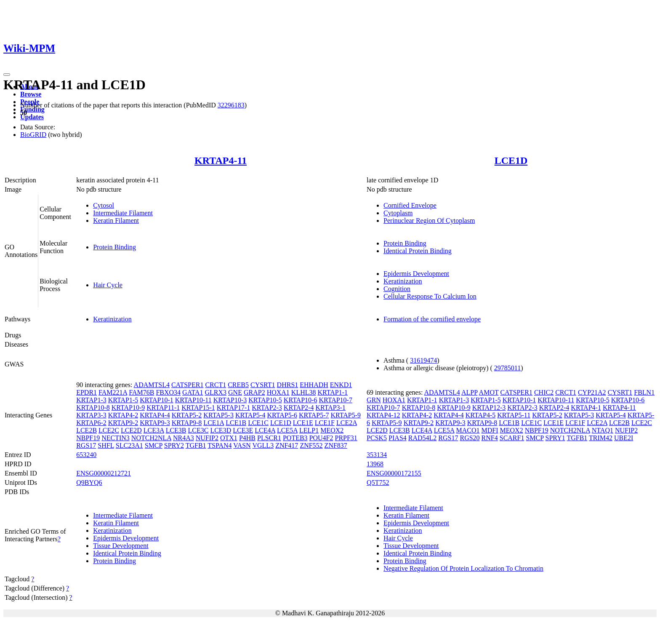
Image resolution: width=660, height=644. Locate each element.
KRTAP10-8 (93, 408)
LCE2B (86, 430)
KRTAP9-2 (123, 423)
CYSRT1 (263, 385)
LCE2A (347, 423)
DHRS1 (288, 385)
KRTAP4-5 (481, 415)
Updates (32, 117)
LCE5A (287, 430)
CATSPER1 (187, 385)
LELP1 (309, 430)
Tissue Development (121, 546)
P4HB (247, 438)
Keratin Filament (116, 220)
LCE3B (176, 430)
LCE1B (236, 423)
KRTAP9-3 (155, 423)
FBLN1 (644, 392)
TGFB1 (196, 445)
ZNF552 (311, 445)
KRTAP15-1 (198, 408)
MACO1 (468, 430)
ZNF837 (336, 445)
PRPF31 (346, 438)
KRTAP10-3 (230, 400)
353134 (377, 455)
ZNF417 (287, 445)
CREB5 (238, 385)
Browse (31, 94)
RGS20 (470, 438)
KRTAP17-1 (234, 408)
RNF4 (490, 438)
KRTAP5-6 (282, 415)
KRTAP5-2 (187, 415)
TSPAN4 (220, 445)
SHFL (106, 445)
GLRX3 (216, 392)
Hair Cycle (108, 285)
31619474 (423, 360)
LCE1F (325, 423)
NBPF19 (88, 438)
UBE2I (624, 438)
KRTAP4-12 (383, 415)
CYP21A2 (592, 392)
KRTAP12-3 (489, 408)
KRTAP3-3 (91, 415)
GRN (374, 400)
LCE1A (214, 423)
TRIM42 (601, 438)
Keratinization (403, 281)
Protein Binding (114, 247)
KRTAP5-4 (250, 415)
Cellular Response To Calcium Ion (430, 296)
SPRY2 (174, 445)
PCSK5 (377, 438)
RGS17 (86, 445)
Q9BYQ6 (89, 482)
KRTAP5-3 (218, 415)
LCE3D (221, 430)
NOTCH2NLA (151, 438)
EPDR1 (86, 392)
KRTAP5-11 (514, 415)
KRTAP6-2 (91, 423)
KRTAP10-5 (265, 400)
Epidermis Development (416, 274)
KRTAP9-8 (187, 423)
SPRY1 (555, 438)
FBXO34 (168, 392)
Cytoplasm (398, 213)
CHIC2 (544, 392)
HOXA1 (278, 392)
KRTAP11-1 (163, 408)
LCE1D (511, 160)
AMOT (489, 392)
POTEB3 (295, 438)
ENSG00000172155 (394, 473)
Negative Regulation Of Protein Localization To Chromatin (463, 568)
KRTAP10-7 (335, 400)
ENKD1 (341, 385)
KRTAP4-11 (221, 160)
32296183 (231, 105)
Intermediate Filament (123, 213)
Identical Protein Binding (418, 251)
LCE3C (198, 430)
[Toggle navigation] (7, 75)
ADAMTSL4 (152, 385)
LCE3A (154, 430)
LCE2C (109, 430)
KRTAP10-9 (128, 408)
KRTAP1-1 (333, 392)
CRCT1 (216, 385)
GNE (235, 392)
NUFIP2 (207, 438)
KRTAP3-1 (330, 408)
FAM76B (141, 392)
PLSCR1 (269, 438)
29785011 (507, 368)
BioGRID (33, 135)
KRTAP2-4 (299, 408)
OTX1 (229, 438)
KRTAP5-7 (314, 415)
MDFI (490, 430)
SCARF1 (512, 438)
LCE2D (131, 430)
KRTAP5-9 (346, 415)
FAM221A (113, 392)
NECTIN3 (116, 438)
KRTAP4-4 (155, 415)
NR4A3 (184, 438)
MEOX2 (332, 430)
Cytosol (104, 205)
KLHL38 (304, 392)
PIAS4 (398, 438)
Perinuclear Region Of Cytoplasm (429, 220)
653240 (86, 455)
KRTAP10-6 (301, 400)
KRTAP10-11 (193, 400)
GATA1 (193, 392)
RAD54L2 (423, 438)
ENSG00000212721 (104, 473)
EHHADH (314, 385)
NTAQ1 (603, 430)
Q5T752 (378, 482)
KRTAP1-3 (91, 400)
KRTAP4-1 (586, 408)
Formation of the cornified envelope (432, 319)
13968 (375, 464)
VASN (242, 445)
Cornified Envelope (410, 205)
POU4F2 (321, 438)
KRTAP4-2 (123, 415)
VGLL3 (263, 445)
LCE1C (258, 423)
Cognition (397, 289)
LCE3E (243, 430)
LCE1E (303, 423)
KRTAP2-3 (267, 408)
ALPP (470, 392)
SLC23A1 (129, 445)
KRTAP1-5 (123, 400)
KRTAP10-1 (157, 400)
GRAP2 (254, 392)
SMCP (154, 445)
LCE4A (265, 430)
